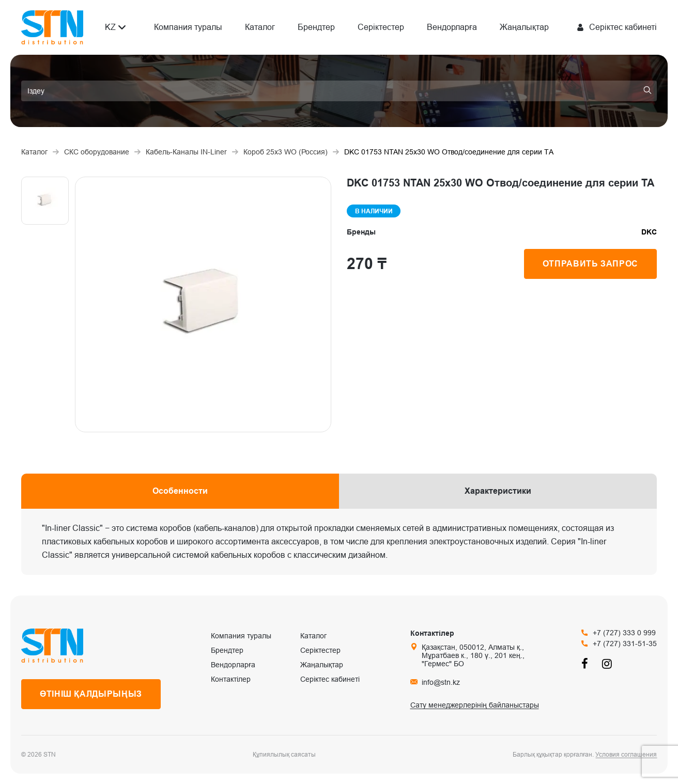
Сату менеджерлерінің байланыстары (475, 705)
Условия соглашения (626, 755)
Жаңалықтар (524, 27)
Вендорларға (452, 27)
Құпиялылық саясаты (284, 755)
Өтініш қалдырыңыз (91, 694)
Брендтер (316, 27)
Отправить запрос (590, 264)
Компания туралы (188, 27)
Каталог (260, 27)
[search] (339, 91)
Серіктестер (381, 27)
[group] (203, 304)
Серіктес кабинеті (330, 679)
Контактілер (231, 679)
